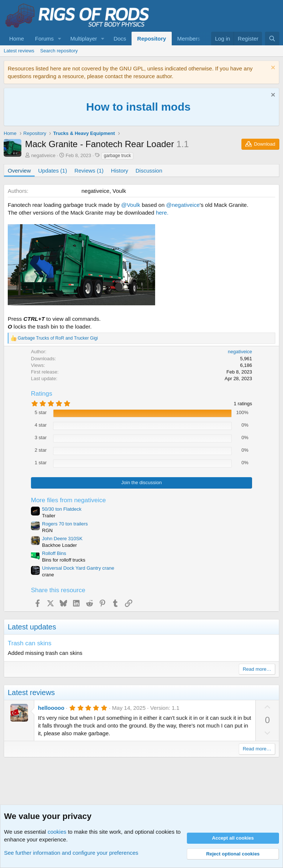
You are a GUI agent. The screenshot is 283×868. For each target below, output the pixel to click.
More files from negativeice (68, 500)
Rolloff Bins (54, 553)
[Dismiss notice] (272, 68)
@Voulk (131, 205)
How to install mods (138, 107)
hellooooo (51, 708)
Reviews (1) (89, 171)
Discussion (149, 171)
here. (162, 213)
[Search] (272, 39)
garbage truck (117, 156)
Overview (19, 171)
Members (189, 39)
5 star (41, 412)
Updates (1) (53, 171)
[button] (60, 39)
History (120, 171)
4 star (41, 425)
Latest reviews (19, 51)
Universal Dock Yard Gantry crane (78, 568)
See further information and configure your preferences (71, 853)
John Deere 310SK (62, 539)
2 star (41, 450)
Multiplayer (84, 39)
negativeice (43, 155)
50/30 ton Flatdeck (62, 509)
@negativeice (183, 205)
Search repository (59, 51)
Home (17, 39)
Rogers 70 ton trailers (65, 524)
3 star (41, 438)
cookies (57, 832)
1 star (41, 463)
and (58, 338)
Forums (44, 39)
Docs (120, 39)
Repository (151, 39)
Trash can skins (29, 643)
